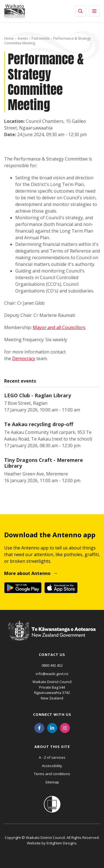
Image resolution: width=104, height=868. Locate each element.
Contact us (52, 655)
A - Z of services (52, 757)
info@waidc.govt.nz (52, 674)
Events (23, 38)
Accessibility (52, 766)
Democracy (24, 358)
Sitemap (52, 782)
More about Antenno (27, 573)
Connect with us (52, 714)
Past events (40, 38)
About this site (52, 747)
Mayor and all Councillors (59, 327)
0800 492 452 (52, 665)
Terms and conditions (52, 774)
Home (9, 38)
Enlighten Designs (62, 843)
